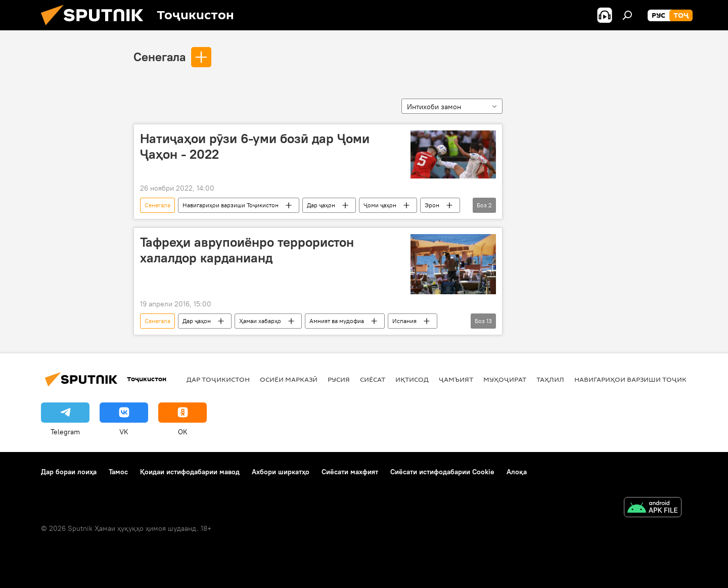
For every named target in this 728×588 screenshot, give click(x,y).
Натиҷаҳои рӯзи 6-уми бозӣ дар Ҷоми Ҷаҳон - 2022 (255, 146)
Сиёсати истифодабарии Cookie (442, 472)
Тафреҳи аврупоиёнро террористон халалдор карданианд (247, 250)
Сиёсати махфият (350, 472)
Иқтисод (412, 379)
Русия (339, 379)
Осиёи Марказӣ (289, 379)
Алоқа (517, 472)
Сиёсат (373, 379)
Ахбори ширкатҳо (281, 472)
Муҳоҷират (505, 379)
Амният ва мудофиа (337, 321)
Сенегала (160, 57)
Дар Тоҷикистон (218, 379)
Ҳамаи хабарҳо (260, 321)
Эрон (432, 205)
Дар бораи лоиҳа (69, 472)
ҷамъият (456, 379)
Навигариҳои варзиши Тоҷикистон (231, 205)
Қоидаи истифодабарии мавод (190, 472)
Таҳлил (550, 379)
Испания (404, 321)
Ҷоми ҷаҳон (380, 205)
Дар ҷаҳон (321, 205)
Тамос (118, 472)
